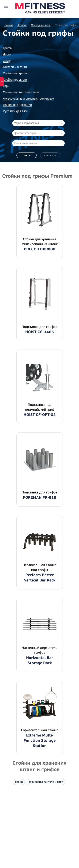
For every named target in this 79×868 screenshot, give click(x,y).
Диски (7, 54)
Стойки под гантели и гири (21, 92)
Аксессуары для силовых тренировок (28, 99)
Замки (7, 61)
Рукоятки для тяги (15, 111)
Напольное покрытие (17, 105)
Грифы (8, 48)
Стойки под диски (15, 80)
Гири (6, 86)
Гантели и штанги (15, 67)
